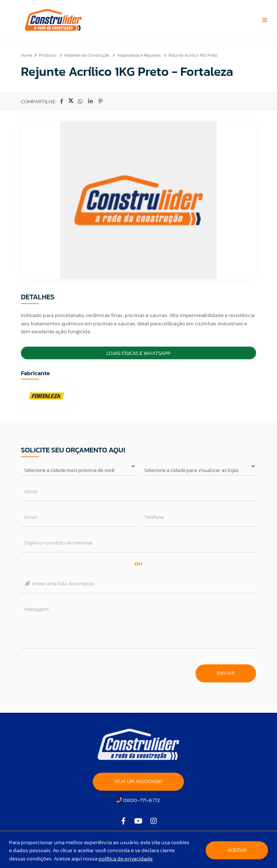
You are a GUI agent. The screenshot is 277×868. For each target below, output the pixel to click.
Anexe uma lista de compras (59, 584)
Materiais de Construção (87, 55)
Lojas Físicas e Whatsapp (138, 353)
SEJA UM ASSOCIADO (138, 782)
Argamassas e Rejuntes (139, 55)
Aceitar (237, 850)
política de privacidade (126, 858)
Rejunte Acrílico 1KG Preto (193, 55)
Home (27, 55)
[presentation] (76, 670)
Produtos (48, 55)
